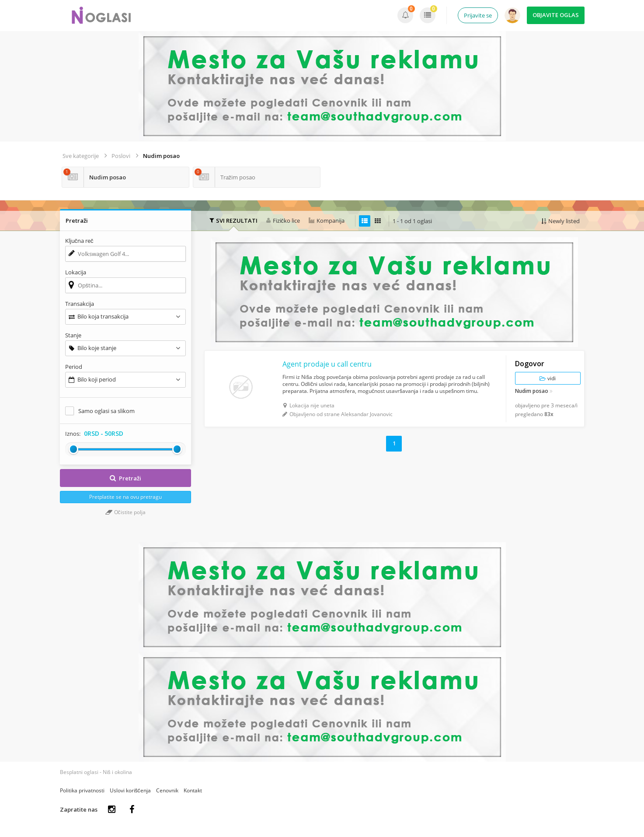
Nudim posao (161, 156)
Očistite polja (125, 512)
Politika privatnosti (82, 790)
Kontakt (193, 790)
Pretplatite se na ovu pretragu (125, 497)
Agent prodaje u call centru (327, 364)
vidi (548, 378)
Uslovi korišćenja (130, 790)
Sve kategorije (81, 156)
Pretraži (125, 478)
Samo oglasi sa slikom (106, 411)
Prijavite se (478, 15)
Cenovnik (167, 790)
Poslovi (121, 156)
